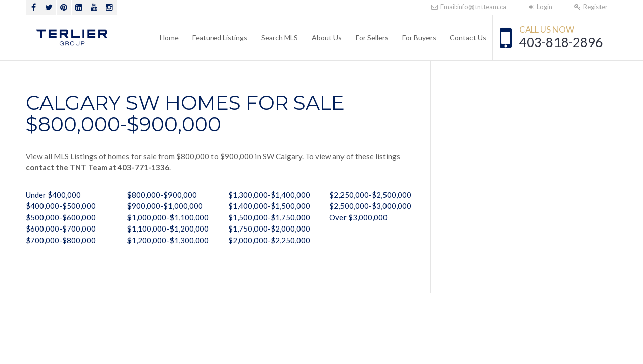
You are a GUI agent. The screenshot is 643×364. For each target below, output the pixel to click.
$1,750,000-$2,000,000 (269, 229)
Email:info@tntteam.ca (468, 7)
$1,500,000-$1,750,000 (269, 217)
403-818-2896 (561, 42)
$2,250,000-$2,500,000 (370, 195)
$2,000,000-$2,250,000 (269, 240)
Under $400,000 (53, 195)
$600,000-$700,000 (61, 229)
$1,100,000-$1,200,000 (168, 229)
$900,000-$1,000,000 (165, 206)
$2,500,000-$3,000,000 (370, 206)
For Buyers (419, 38)
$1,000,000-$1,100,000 (168, 217)
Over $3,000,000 (358, 217)
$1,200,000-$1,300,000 (168, 240)
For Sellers (372, 38)
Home (169, 38)
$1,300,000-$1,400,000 (269, 195)
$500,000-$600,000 (61, 217)
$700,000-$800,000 (61, 240)
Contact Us (468, 38)
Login (540, 7)
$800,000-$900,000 (162, 195)
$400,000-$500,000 (61, 206)
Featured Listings (220, 38)
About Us (327, 38)
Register (590, 7)
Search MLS (280, 38)
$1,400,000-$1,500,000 (269, 206)
